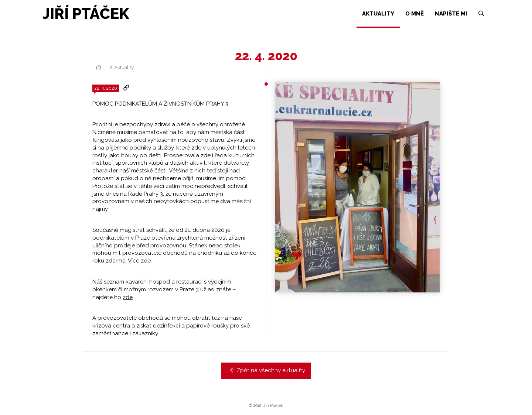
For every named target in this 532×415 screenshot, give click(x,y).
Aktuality (124, 67)
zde (146, 261)
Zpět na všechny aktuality (266, 370)
